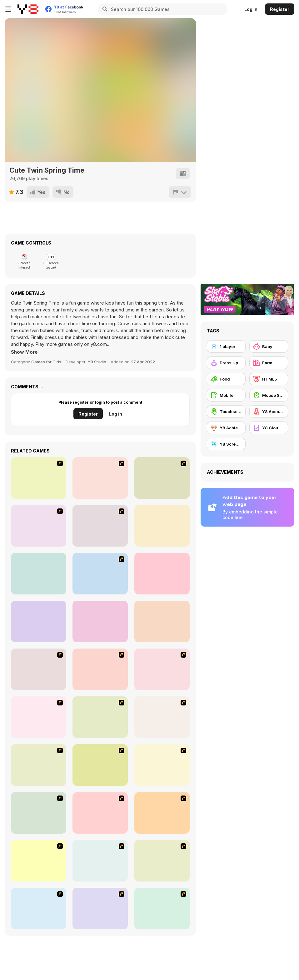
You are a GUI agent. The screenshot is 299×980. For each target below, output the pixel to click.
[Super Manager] (39, 669)
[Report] (180, 192)
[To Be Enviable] (100, 717)
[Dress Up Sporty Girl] (39, 717)
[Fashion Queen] (162, 669)
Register (280, 9)
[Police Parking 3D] (39, 621)
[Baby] (269, 346)
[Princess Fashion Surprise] (100, 621)
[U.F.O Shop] (100, 765)
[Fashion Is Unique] (162, 765)
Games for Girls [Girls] (46, 362)
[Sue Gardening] (162, 861)
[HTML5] (269, 379)
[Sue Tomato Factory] (162, 813)
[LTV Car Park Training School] (162, 621)
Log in (251, 9)
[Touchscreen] (226, 412)
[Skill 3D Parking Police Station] (162, 526)
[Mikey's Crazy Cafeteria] (100, 909)
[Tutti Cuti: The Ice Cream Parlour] (100, 813)
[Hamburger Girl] (162, 909)
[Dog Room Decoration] (39, 909)
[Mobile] (226, 395)
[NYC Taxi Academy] (39, 574)
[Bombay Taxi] (100, 478)
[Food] (226, 379)
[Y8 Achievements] (226, 428)
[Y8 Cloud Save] (269, 428)
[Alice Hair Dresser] (39, 813)
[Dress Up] (226, 363)
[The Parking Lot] (162, 478)
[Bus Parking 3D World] (100, 574)
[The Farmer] (100, 669)
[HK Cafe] (162, 717)
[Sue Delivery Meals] (100, 861)
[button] (24, 352)
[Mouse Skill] (269, 395)
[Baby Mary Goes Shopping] (162, 574)
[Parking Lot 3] (39, 526)
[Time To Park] (100, 526)
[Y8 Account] (269, 412)
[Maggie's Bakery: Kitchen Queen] (39, 861)
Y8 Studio (97, 362)
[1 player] (226, 346)
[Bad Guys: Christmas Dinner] (39, 765)
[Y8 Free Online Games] (28, 9)
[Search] (104, 9)
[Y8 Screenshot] (226, 444)
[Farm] (269, 363)
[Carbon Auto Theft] (39, 478)
